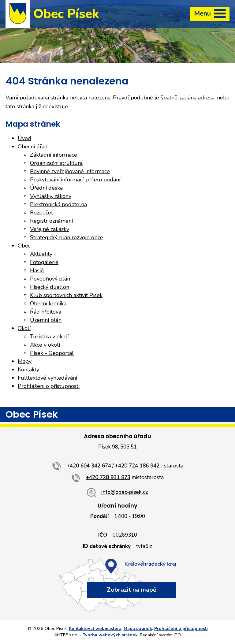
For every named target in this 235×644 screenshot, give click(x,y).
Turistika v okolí (49, 337)
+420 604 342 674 (89, 466)
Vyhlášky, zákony (51, 196)
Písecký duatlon (50, 287)
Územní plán (46, 320)
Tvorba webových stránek (110, 635)
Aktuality (41, 254)
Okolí (24, 328)
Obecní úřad (33, 147)
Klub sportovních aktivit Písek (66, 295)
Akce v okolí (45, 345)
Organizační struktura (56, 163)
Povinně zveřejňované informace (70, 171)
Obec (24, 246)
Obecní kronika (48, 303)
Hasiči (37, 270)
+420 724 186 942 (137, 466)
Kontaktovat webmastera (95, 628)
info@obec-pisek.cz (125, 492)
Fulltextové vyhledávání (47, 378)
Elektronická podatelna (58, 204)
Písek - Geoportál (52, 353)
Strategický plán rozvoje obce (67, 237)
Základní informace (54, 155)
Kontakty (28, 370)
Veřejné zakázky (50, 229)
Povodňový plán (50, 279)
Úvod (24, 138)
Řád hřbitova (46, 312)
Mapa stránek (138, 628)
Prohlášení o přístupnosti (49, 386)
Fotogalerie (44, 262)
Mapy (25, 361)
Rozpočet (41, 213)
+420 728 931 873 (108, 477)
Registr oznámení (51, 221)
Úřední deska (46, 188)
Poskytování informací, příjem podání (75, 180)
